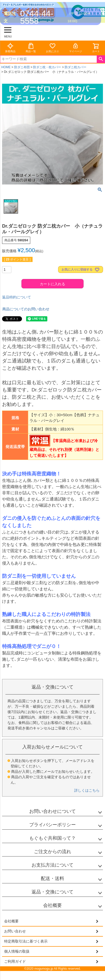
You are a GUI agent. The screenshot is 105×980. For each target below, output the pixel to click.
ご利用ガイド (15, 961)
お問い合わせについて (52, 811)
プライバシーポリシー (52, 825)
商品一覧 (31, 48)
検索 (101, 59)
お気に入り (52, 48)
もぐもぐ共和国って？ (52, 838)
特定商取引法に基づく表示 (26, 941)
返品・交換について (52, 892)
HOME (6, 67)
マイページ (76, 48)
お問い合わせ (15, 931)
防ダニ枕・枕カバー (47, 67)
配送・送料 (52, 878)
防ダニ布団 (22, 67)
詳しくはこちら (87, 790)
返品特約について (17, 297)
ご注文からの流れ (52, 852)
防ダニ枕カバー (76, 67)
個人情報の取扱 (17, 951)
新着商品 (10, 48)
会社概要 (52, 905)
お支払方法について (52, 865)
